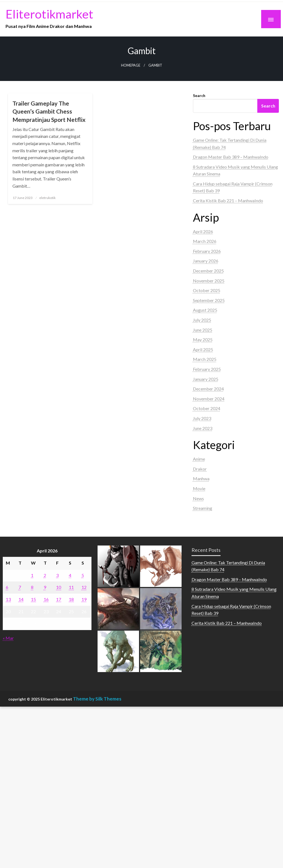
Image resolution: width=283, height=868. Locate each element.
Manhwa (201, 478)
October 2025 (207, 290)
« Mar (8, 638)
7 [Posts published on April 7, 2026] (20, 587)
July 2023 (202, 418)
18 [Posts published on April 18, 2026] (71, 599)
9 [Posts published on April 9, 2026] (45, 587)
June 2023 (203, 428)
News (198, 498)
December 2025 (208, 271)
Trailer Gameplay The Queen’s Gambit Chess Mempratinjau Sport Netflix (49, 111)
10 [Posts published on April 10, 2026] (59, 587)
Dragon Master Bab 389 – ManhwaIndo (231, 157)
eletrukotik (47, 198)
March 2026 (205, 241)
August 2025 (205, 310)
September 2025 (209, 300)
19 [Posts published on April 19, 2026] (84, 599)
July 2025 (202, 320)
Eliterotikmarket (49, 14)
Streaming (203, 508)
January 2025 (206, 379)
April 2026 (203, 231)
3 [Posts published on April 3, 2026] (57, 575)
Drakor (200, 469)
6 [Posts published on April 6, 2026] (7, 587)
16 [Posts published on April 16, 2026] (46, 599)
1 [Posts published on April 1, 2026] (32, 575)
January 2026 (206, 261)
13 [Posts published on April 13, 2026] (8, 599)
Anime (199, 459)
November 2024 (209, 399)
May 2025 (203, 339)
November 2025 (209, 281)
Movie (199, 488)
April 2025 (203, 349)
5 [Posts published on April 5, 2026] (83, 575)
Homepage (131, 65)
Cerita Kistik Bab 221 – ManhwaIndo (228, 200)
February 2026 (207, 251)
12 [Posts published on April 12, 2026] (84, 587)
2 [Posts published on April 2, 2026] (45, 575)
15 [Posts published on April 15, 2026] (33, 599)
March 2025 (205, 359)
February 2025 (207, 369)
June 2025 (203, 330)
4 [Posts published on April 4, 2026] (70, 575)
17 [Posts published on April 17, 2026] (59, 599)
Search (199, 95)
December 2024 (208, 389)
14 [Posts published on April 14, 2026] (21, 599)
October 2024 (207, 408)
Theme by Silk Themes (97, 699)
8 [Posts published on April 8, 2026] (32, 587)
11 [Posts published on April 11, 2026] (71, 587)
